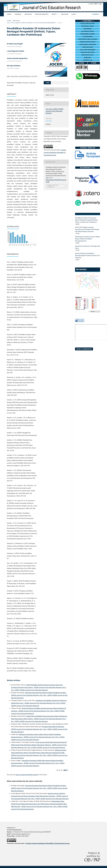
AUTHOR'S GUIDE (88, 31)
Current (18, 14)
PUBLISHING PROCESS (88, 44)
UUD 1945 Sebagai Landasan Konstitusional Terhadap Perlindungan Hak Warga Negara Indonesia (87, 229)
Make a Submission (84, 349)
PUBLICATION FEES (88, 52)
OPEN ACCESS (88, 47)
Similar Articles (14, 680)
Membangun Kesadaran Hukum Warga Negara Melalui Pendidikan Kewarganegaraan (87, 239)
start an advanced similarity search (27, 775)
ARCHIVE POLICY (88, 55)
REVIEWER (88, 29)
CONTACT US (88, 60)
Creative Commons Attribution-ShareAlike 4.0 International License (55, 152)
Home (9, 14)
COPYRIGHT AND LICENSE (88, 39)
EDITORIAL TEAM (88, 26)
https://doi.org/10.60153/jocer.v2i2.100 (24, 76)
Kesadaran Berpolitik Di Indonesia (53, 727)
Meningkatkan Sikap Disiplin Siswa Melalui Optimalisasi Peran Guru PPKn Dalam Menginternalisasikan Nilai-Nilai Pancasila (39, 804)
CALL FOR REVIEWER (88, 50)
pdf (48, 83)
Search (95, 14)
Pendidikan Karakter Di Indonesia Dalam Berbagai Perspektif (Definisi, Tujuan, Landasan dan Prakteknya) (86, 220)
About (54, 14)
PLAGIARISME (88, 37)
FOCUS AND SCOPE (88, 23)
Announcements (42, 14)
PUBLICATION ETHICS (88, 42)
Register (65, 14)
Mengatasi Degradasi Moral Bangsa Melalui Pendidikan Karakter (46, 693)
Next (65, 770)
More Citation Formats (53, 186)
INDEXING (88, 58)
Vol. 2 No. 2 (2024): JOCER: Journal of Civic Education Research (31, 23)
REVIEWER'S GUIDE (88, 34)
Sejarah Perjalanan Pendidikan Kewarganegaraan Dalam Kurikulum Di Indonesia (87, 255)
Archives (28, 14)
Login (74, 14)
